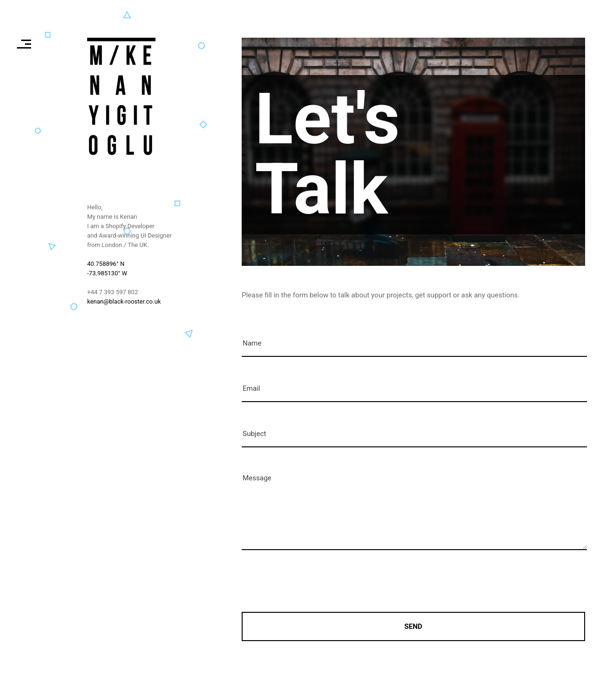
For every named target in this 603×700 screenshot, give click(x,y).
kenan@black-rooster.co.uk (124, 301)
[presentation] (313, 582)
